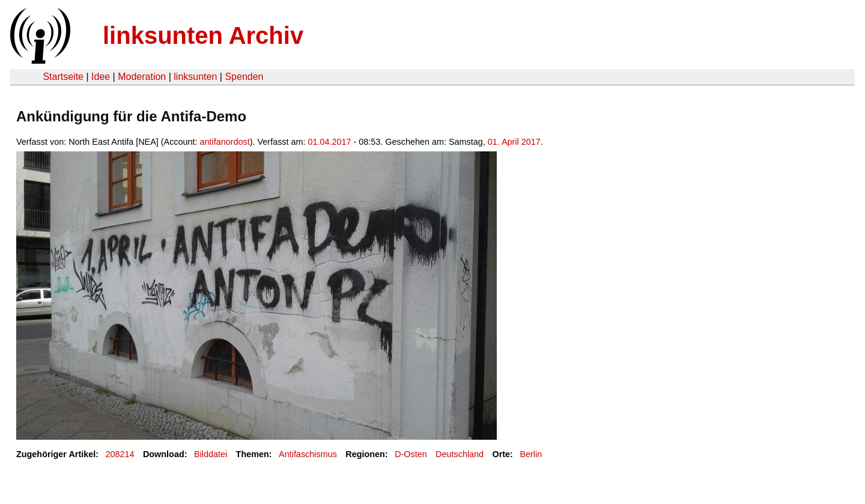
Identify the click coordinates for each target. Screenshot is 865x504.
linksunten (195, 77)
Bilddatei (211, 454)
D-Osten (411, 454)
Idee (101, 77)
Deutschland (460, 454)
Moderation (142, 77)
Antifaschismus (308, 454)
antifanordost (225, 142)
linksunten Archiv (203, 35)
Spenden (244, 77)
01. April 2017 (514, 142)
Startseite (63, 77)
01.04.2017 (330, 142)
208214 (120, 454)
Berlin (531, 454)
